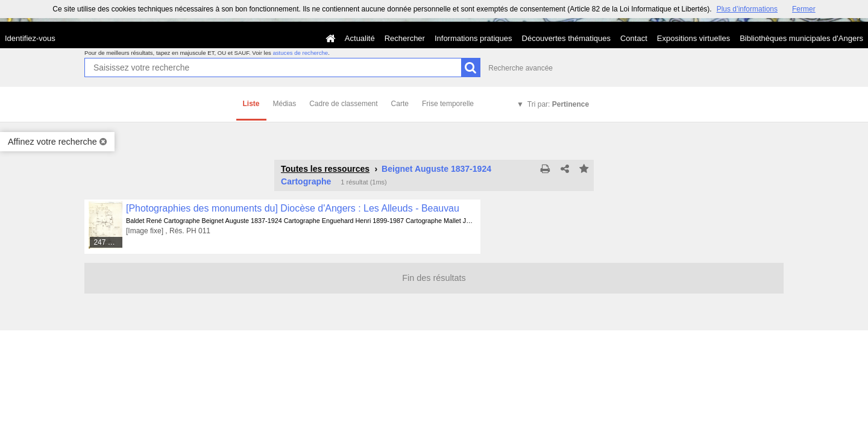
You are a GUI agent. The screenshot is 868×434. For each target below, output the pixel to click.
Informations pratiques (473, 38)
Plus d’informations (747, 9)
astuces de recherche (300, 53)
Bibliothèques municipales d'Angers (801, 38)
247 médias (108, 242)
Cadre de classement (343, 104)
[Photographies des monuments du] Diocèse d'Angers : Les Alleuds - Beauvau (293, 208)
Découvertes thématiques (566, 38)
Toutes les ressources (325, 169)
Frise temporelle (448, 104)
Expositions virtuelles (693, 38)
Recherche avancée (520, 68)
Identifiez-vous (30, 38)
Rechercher (405, 38)
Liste (251, 104)
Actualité (360, 38)
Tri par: (558, 104)
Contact (634, 38)
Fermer (804, 9)
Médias (285, 104)
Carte (400, 104)
